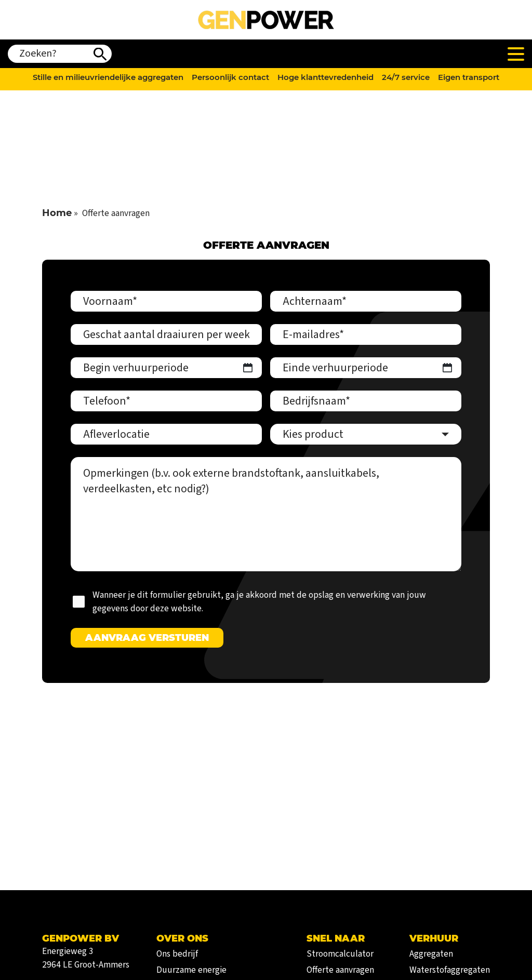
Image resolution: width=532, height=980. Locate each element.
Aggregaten (431, 954)
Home (57, 213)
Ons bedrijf (177, 954)
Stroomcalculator (340, 954)
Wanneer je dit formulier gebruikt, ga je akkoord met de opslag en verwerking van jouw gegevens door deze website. (259, 602)
